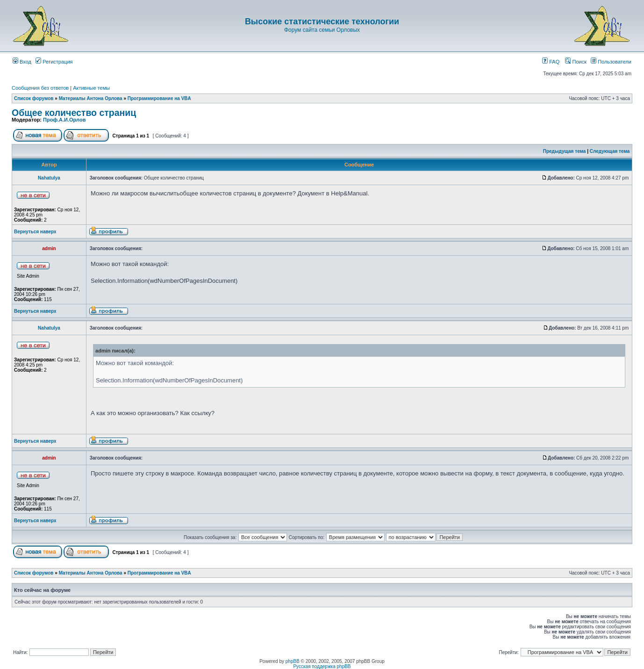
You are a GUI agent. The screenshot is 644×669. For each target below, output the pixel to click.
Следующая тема (610, 151)
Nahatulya (49, 178)
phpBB (293, 661)
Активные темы (91, 88)
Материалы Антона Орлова (91, 98)
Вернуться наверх (35, 232)
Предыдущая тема (565, 151)
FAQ (551, 62)
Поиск (576, 62)
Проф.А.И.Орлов (64, 120)
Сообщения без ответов (40, 88)
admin (49, 248)
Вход (22, 62)
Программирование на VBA (159, 98)
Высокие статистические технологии (322, 22)
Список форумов (34, 98)
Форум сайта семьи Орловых (322, 30)
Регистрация (54, 62)
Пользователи (611, 62)
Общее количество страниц (74, 113)
